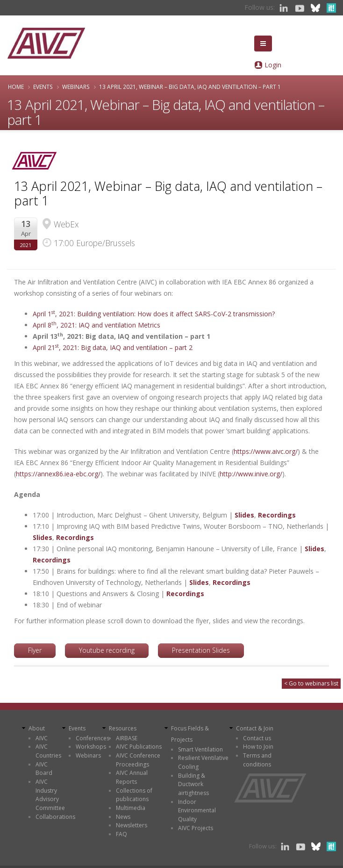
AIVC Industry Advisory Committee (50, 795)
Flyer (35, 650)
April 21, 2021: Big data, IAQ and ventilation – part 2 (114, 347)
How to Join (258, 747)
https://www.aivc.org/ (266, 451)
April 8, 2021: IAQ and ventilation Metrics (97, 325)
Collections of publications (134, 795)
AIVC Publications (139, 747)
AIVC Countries (48, 751)
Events (43, 87)
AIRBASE (127, 738)
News (123, 817)
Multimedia (131, 808)
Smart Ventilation (200, 749)
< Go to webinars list (311, 683)
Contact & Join (255, 728)
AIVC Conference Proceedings (138, 760)
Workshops (91, 747)
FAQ (121, 834)
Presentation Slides (201, 650)
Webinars (76, 87)
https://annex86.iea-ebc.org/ (58, 474)
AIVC (42, 738)
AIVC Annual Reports (132, 777)
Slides (244, 515)
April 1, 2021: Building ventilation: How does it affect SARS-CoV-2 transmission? (154, 314)
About (37, 728)
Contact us (257, 738)
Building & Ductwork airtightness (193, 784)
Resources (123, 728)
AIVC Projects (196, 828)
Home (16, 87)
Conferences (93, 738)
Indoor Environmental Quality (197, 810)
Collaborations (55, 817)
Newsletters (132, 825)
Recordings (277, 515)
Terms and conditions (257, 760)
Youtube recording (107, 650)
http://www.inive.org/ (251, 474)
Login (273, 65)
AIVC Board (44, 769)
